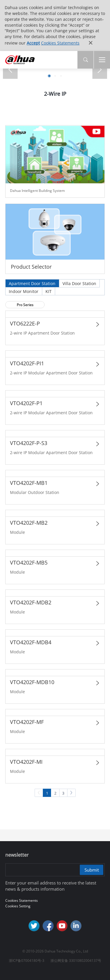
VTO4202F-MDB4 (31, 642)
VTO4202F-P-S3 (29, 443)
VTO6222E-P (25, 323)
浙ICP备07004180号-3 (27, 961)
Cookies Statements (60, 43)
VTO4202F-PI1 (27, 363)
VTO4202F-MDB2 (31, 602)
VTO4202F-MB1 (29, 483)
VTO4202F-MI (26, 762)
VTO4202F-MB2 (29, 523)
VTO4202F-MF (27, 722)
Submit (92, 870)
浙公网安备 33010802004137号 (76, 961)
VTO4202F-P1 (26, 403)
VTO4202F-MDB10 (32, 682)
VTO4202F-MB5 (29, 563)
